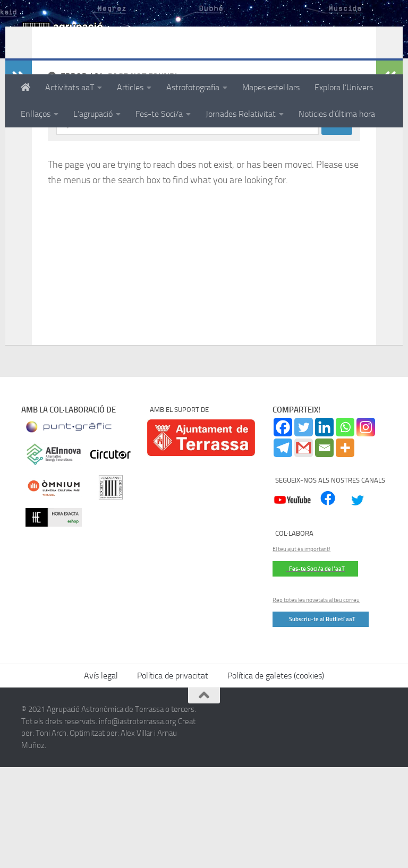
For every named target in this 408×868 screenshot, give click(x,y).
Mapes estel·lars (271, 87)
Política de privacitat (173, 776)
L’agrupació (93, 114)
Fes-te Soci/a (159, 114)
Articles (130, 87)
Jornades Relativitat (241, 114)
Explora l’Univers (344, 87)
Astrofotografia (193, 87)
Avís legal (101, 776)
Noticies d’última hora (337, 114)
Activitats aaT (70, 87)
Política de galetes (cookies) (276, 776)
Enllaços (36, 114)
